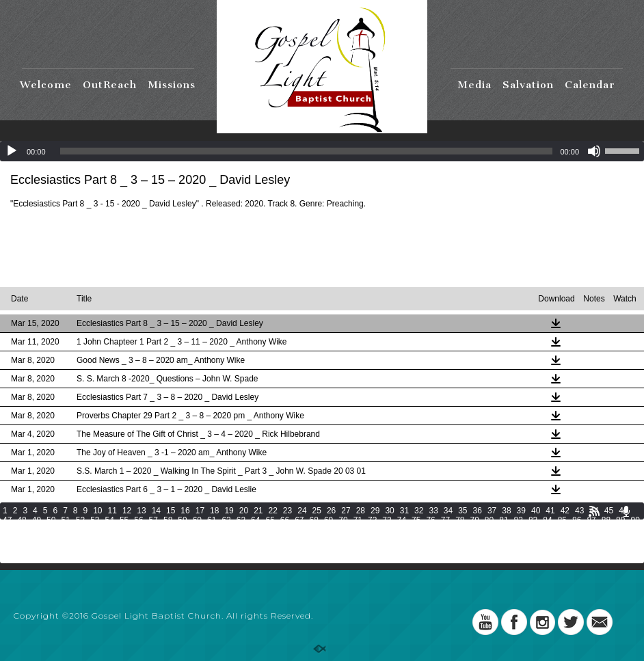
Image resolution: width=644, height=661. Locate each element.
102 (179, 530)
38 (506, 511)
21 (258, 511)
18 (214, 511)
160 (29, 549)
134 (163, 539)
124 (601, 530)
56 (138, 520)
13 (141, 511)
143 (336, 539)
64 (255, 520)
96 (80, 530)
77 (445, 520)
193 (29, 558)
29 (375, 511)
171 (239, 549)
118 (486, 530)
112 (371, 530)
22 (273, 511)
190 (604, 549)
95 (65, 530)
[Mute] (594, 151)
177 (355, 549)
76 (430, 520)
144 (355, 539)
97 (95, 530)
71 (358, 520)
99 (124, 530)
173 (278, 549)
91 (7, 530)
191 (623, 549)
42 (565, 511)
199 (144, 558)
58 (168, 520)
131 (105, 539)
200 (163, 558)
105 (237, 530)
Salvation (528, 85)
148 (431, 539)
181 (431, 549)
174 (297, 549)
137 (220, 539)
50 (51, 520)
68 (314, 520)
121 (544, 530)
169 (201, 549)
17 (200, 511)
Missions (172, 85)
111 (352, 530)
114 (410, 530)
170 (220, 549)
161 (48, 549)
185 (508, 549)
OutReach (110, 85)
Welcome (46, 85)
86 (577, 520)
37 (492, 511)
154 (546, 539)
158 (623, 539)
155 (565, 539)
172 (258, 549)
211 (374, 558)
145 (374, 539)
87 (591, 520)
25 (317, 511)
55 (124, 520)
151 (489, 539)
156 (585, 539)
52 (80, 520)
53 (95, 520)
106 (256, 530)
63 (241, 520)
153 (527, 539)
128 (48, 539)
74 (402, 520)
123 (582, 530)
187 (546, 549)
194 (48, 558)
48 (22, 520)
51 (65, 520)
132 (124, 539)
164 (105, 549)
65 (270, 520)
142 (317, 539)
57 (153, 520)
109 (314, 530)
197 (105, 558)
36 (478, 511)
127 (29, 539)
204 (239, 558)
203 (220, 558)
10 (97, 511)
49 (37, 520)
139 (258, 539)
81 (504, 520)
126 (10, 539)
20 (244, 511)
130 (86, 539)
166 (144, 549)
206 (278, 558)
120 (524, 530)
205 (258, 558)
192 (10, 558)
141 (297, 539)
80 (489, 520)
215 (451, 558)
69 (328, 520)
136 (201, 539)
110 (333, 530)
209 (336, 558)
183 (470, 549)
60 (197, 520)
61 (212, 520)
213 (412, 558)
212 (393, 558)
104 (217, 530)
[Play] (12, 151)
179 (393, 549)
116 (448, 530)
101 (160, 530)
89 (620, 520)
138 (239, 539)
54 (110, 520)
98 (110, 530)
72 (372, 520)
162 (67, 549)
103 (198, 530)
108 (294, 530)
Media (474, 85)
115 (429, 530)
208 (317, 558)
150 (470, 539)
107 (275, 530)
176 (336, 549)
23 (287, 511)
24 (302, 511)
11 (112, 511)
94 (51, 530)
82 (519, 520)
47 (7, 520)
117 (467, 530)
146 (393, 539)
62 (226, 520)
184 (489, 549)
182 (451, 549)
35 (462, 511)
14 (156, 511)
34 (448, 511)
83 (533, 520)
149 (451, 539)
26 (331, 511)
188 (565, 549)
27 (346, 511)
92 (22, 530)
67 (299, 520)
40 (536, 511)
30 (389, 511)
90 (635, 520)
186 (527, 549)
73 (387, 520)
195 (67, 558)
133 (144, 539)
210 (355, 558)
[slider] (307, 151)
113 (390, 530)
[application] (322, 151)
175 (317, 549)
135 (182, 539)
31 (404, 511)
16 (185, 511)
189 (585, 549)
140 (278, 539)
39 (521, 511)
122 (563, 530)
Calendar (590, 85)
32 (419, 511)
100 (141, 530)
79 (475, 520)
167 (163, 549)
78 (460, 520)
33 (433, 511)
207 (297, 558)
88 (606, 520)
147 (412, 539)
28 (361, 511)
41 (550, 511)
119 (505, 530)
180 (412, 549)
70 (343, 520)
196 (86, 558)
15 (171, 511)
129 (67, 539)
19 (229, 511)
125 (620, 530)
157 (604, 539)
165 (124, 549)
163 (86, 549)
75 (416, 520)
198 (124, 558)
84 (547, 520)
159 (10, 549)
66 (285, 520)
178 (374, 549)
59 (182, 520)
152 (508, 539)
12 (127, 511)
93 (37, 530)
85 (562, 520)
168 (182, 549)
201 (182, 558)
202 (201, 558)
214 (431, 558)
